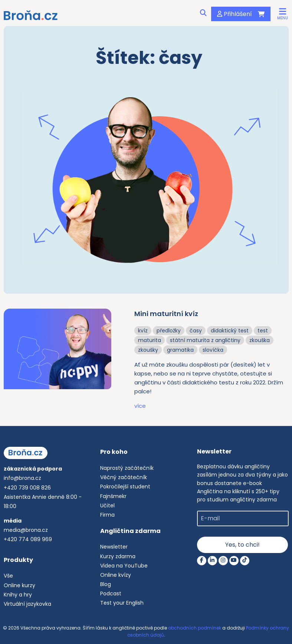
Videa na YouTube (124, 566)
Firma (107, 515)
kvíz (143, 331)
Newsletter (114, 547)
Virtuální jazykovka (27, 604)
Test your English (122, 603)
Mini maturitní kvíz (166, 314)
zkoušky (148, 350)
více (140, 406)
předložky (169, 331)
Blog (106, 584)
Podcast (111, 593)
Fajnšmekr (113, 496)
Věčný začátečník (124, 477)
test (263, 331)
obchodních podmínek (195, 628)
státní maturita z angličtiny (205, 340)
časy (196, 331)
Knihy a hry (18, 595)
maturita (150, 340)
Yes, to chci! (242, 545)
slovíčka (213, 350)
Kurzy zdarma (118, 556)
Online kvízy (116, 575)
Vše (8, 576)
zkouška (260, 340)
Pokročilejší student (125, 487)
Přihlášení (234, 14)
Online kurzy (19, 585)
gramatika (180, 350)
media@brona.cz (26, 530)
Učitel (107, 505)
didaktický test (230, 331)
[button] (283, 14)
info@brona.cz (22, 478)
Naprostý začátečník (127, 468)
